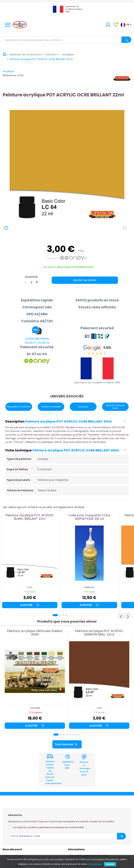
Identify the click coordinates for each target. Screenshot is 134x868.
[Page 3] (63, 615)
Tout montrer (67, 744)
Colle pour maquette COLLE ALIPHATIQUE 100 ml (89, 517)
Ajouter (30, 605)
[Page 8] (80, 735)
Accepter (110, 864)
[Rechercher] (67, 40)
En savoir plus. (95, 864)
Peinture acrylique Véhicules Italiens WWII (35, 633)
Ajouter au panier (85, 280)
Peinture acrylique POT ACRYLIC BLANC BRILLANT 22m (30, 517)
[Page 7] (76, 735)
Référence (9, 75)
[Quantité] (31, 282)
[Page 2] (60, 615)
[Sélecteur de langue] (126, 25)
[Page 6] (73, 735)
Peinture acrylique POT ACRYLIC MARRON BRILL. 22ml (99, 633)
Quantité (31, 277)
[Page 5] (70, 735)
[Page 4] (66, 615)
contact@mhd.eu (37, 339)
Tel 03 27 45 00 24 (37, 343)
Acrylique (8, 71)
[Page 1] (55, 615)
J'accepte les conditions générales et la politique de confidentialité (48, 827)
